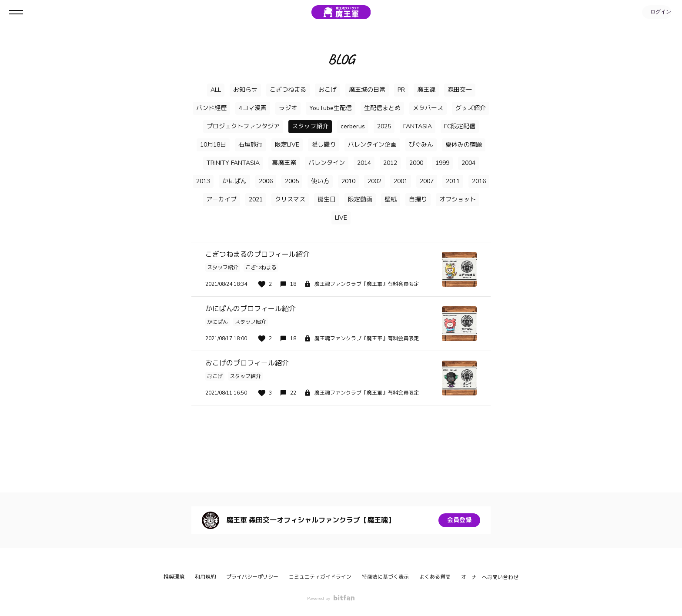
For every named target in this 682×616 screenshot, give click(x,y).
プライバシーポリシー (252, 577)
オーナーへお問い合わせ (490, 577)
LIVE (341, 218)
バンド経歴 (211, 108)
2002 (374, 181)
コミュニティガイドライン (320, 577)
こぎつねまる (288, 90)
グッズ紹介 (471, 108)
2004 (468, 163)
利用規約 (205, 577)
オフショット (458, 199)
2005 (292, 181)
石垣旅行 (251, 145)
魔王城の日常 (367, 90)
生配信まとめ (382, 108)
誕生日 (327, 199)
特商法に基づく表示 (385, 577)
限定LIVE (287, 145)
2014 (364, 163)
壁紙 (391, 199)
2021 (256, 199)
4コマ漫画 (253, 108)
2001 (401, 181)
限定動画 (360, 199)
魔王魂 (426, 90)
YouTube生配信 (331, 108)
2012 (390, 163)
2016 (479, 181)
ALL (216, 90)
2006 (266, 181)
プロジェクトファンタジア (243, 126)
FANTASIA (418, 126)
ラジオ (288, 108)
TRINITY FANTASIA (233, 163)
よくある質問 (435, 577)
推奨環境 (174, 577)
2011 (453, 181)
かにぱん (234, 181)
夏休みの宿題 (464, 145)
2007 (427, 181)
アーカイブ (221, 199)
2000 (416, 163)
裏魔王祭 (284, 163)
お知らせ (245, 90)
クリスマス (290, 199)
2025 (384, 126)
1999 (442, 163)
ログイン (656, 12)
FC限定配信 (460, 126)
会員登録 (459, 520)
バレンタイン (327, 163)
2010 (348, 181)
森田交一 (460, 90)
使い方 (320, 181)
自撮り (418, 199)
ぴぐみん (421, 145)
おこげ (328, 90)
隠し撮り (324, 145)
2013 (203, 181)
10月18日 (213, 145)
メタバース (428, 108)
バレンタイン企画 (372, 145)
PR (401, 90)
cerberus (353, 126)
